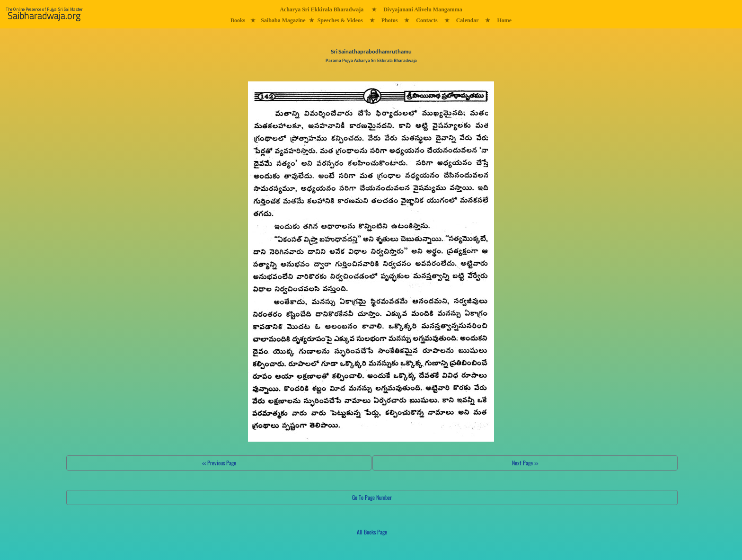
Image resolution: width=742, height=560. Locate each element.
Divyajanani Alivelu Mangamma (423, 9)
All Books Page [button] (372, 532)
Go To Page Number (372, 497)
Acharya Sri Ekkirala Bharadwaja (322, 9)
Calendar (468, 20)
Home (504, 20)
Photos (390, 20)
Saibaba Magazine (283, 20)
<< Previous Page (219, 463)
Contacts (427, 20)
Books (238, 20)
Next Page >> (525, 463)
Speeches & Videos (340, 20)
